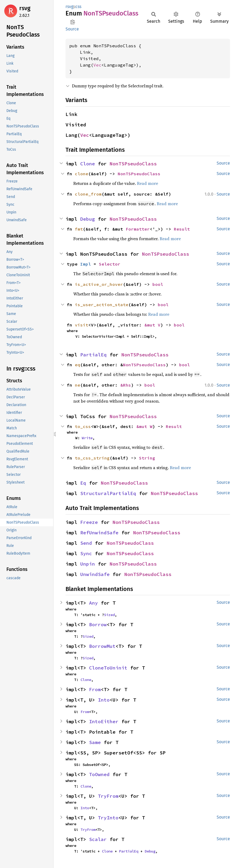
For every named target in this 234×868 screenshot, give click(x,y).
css (78, 7)
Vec (97, 65)
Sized (109, 615)
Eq (83, 483)
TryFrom (108, 796)
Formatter (138, 229)
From (95, 689)
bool (158, 284)
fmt (79, 229)
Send (86, 543)
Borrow (98, 624)
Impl (86, 264)
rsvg (25, 8)
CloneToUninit (108, 668)
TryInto (108, 818)
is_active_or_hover (99, 284)
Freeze (89, 522)
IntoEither (104, 721)
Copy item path (73, 22)
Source (72, 29)
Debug (88, 219)
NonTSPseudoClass (133, 164)
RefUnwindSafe (99, 533)
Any (93, 603)
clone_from (88, 194)
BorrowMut (102, 646)
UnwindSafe (95, 574)
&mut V (152, 325)
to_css (83, 426)
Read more (147, 183)
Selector (110, 264)
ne (78, 385)
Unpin (88, 564)
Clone (88, 164)
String (147, 458)
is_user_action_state (102, 305)
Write (87, 438)
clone (82, 174)
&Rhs (126, 385)
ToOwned (99, 774)
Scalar (98, 839)
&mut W (144, 426)
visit (82, 325)
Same (95, 742)
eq (78, 365)
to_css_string (92, 458)
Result (182, 229)
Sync (86, 553)
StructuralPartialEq (108, 493)
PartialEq (93, 355)
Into (104, 700)
